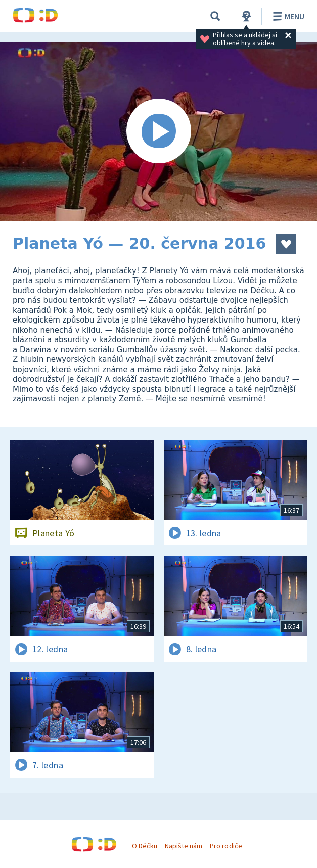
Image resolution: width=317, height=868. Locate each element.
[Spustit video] (159, 132)
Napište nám (184, 846)
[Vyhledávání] (215, 16)
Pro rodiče (226, 846)
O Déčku (145, 846)
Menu (287, 16)
